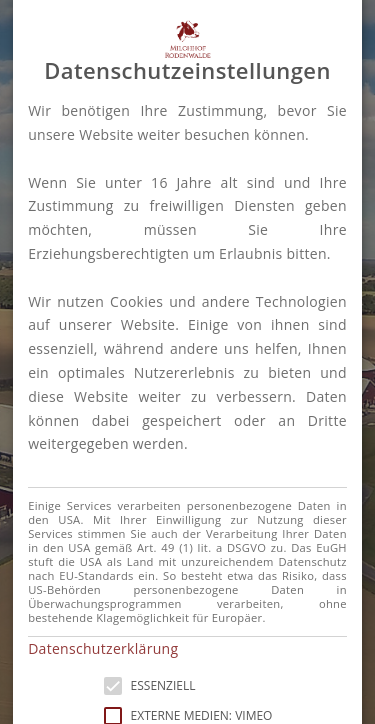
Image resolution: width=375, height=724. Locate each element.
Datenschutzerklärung (103, 648)
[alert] (187, 362)
